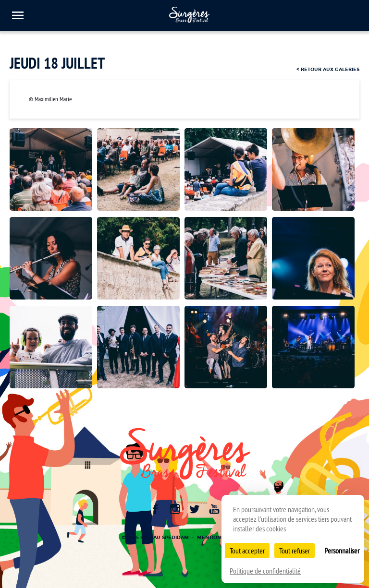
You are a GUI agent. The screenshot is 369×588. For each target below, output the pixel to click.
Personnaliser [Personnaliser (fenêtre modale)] (342, 551)
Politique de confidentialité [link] (265, 571)
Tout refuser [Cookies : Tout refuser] (295, 551)
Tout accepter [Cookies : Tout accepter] (247, 551)
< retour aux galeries (328, 70)
